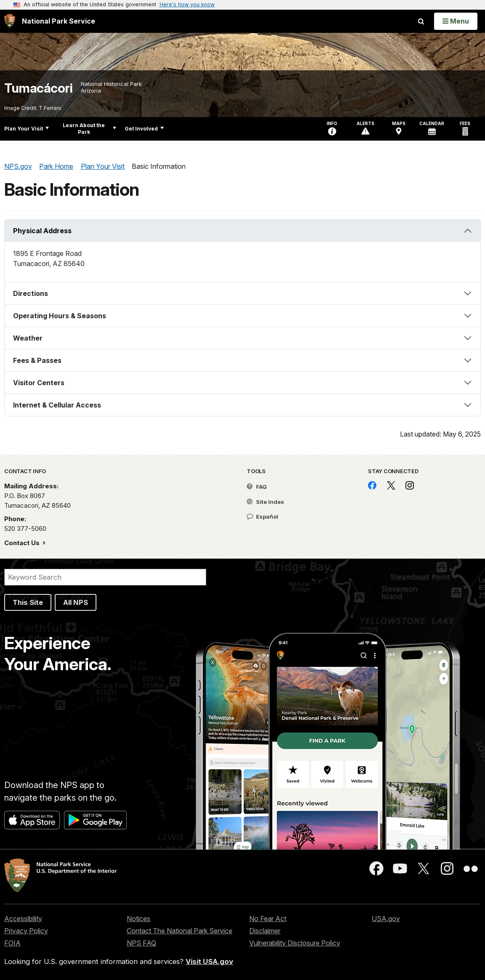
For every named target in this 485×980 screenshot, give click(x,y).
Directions (31, 293)
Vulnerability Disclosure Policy (295, 943)
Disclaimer (265, 931)
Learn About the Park (89, 129)
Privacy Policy (26, 931)
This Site (28, 602)
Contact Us (23, 543)
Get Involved (144, 129)
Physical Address (42, 231)
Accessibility (23, 919)
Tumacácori (38, 88)
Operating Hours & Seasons (60, 316)
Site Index (265, 502)
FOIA (12, 943)
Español (262, 517)
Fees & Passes (37, 360)
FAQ (257, 487)
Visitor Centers (39, 383)
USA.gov (386, 919)
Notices (139, 919)
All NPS (76, 602)
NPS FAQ (141, 943)
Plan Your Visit (27, 129)
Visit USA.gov (209, 961)
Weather (28, 338)
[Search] (105, 577)
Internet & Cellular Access (57, 405)
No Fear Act (268, 919)
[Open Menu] (456, 21)
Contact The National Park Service (180, 931)
